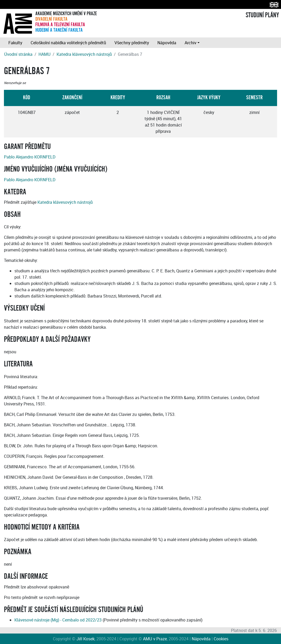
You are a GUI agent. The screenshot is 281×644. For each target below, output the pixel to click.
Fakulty (15, 43)
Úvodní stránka (18, 54)
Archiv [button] (191, 43)
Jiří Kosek (86, 639)
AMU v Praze (155, 639)
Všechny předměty (132, 43)
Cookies (221, 639)
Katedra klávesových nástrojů (84, 54)
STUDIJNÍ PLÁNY (262, 15)
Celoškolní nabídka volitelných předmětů (68, 43)
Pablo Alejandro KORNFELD (30, 157)
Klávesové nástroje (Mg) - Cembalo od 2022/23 (58, 620)
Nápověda (167, 43)
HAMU (45, 54)
